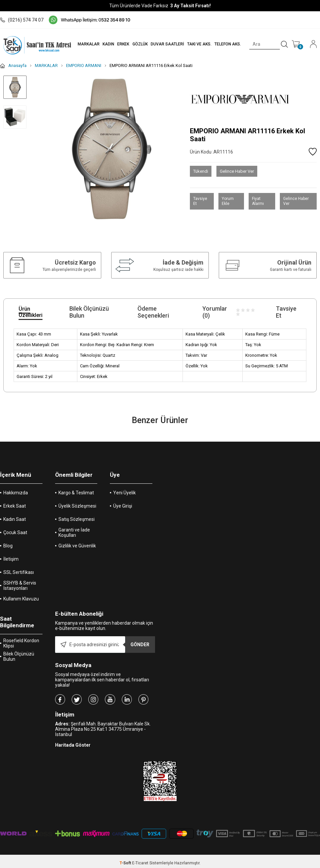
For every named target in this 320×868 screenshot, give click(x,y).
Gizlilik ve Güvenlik (77, 546)
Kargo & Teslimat (76, 493)
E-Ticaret (140, 863)
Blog (8, 546)
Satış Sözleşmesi (77, 519)
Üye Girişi (123, 506)
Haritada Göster (73, 745)
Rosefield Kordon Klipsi (21, 643)
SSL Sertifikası (19, 572)
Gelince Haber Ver (237, 171)
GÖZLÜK (140, 44)
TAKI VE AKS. (199, 44)
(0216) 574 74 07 (22, 20)
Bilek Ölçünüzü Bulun (19, 656)
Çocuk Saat (15, 532)
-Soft (126, 863)
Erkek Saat (15, 506)
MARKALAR (88, 44)
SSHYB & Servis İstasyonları (20, 586)
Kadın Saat (15, 519)
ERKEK (123, 44)
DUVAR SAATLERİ (167, 44)
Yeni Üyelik (124, 493)
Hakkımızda (16, 493)
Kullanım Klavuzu (21, 599)
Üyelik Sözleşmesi (77, 506)
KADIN (108, 44)
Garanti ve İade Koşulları (74, 532)
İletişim (11, 559)
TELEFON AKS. (228, 44)
